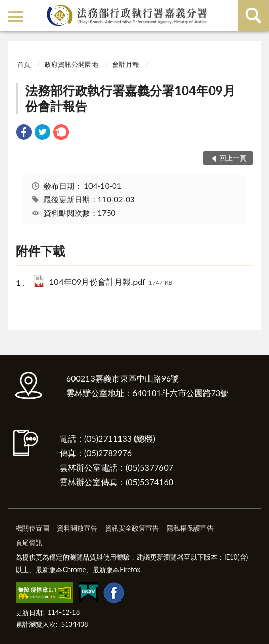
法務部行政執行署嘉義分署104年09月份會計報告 (130, 98)
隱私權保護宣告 (190, 528)
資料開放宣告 (77, 528)
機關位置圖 (32, 528)
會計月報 (126, 64)
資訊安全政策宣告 (132, 528)
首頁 (24, 64)
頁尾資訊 (29, 543)
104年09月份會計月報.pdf (111, 282)
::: (10, 9)
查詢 (253, 16)
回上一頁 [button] (233, 158)
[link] (24, 133)
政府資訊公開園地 (71, 64)
